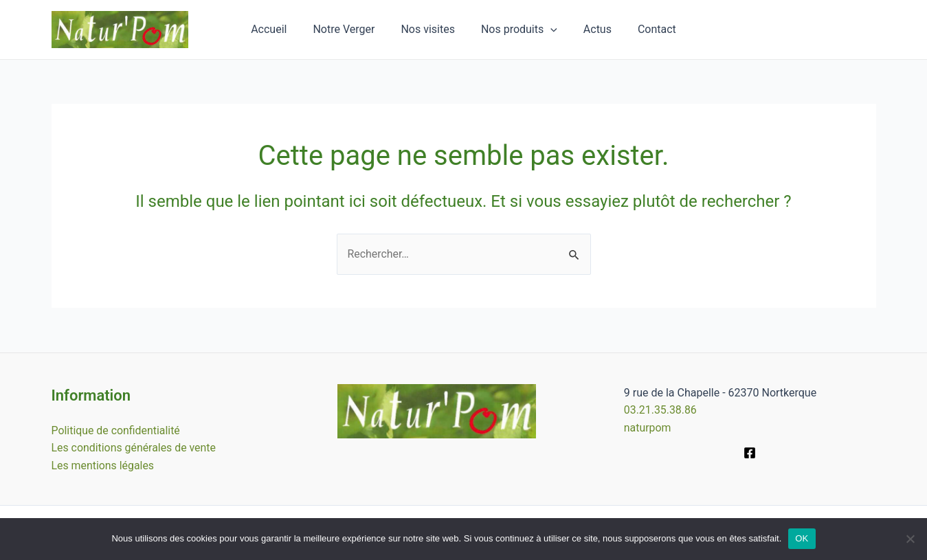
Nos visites (430, 29)
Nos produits (517, 30)
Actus (591, 29)
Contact (647, 29)
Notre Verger (350, 29)
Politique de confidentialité (116, 430)
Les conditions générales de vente (134, 448)
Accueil (279, 29)
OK (802, 538)
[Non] (910, 539)
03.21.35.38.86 (661, 410)
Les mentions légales (103, 465)
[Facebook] (750, 453)
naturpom (648, 427)
